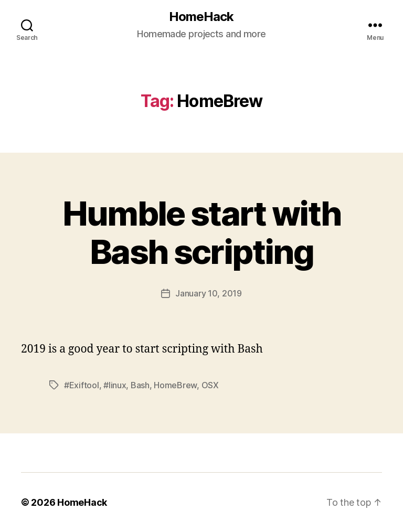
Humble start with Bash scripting (202, 232)
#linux (115, 385)
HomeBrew (175, 385)
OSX (210, 385)
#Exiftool (82, 385)
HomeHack (201, 17)
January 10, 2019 (209, 293)
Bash (140, 385)
